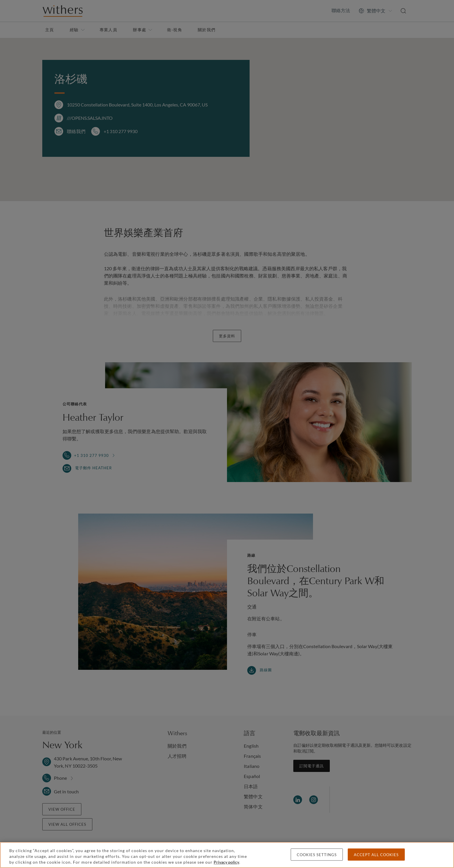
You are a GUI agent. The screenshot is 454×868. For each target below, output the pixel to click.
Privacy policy (226, 862)
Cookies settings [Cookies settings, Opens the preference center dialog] (317, 855)
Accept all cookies (376, 855)
